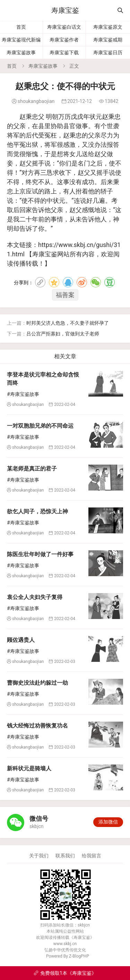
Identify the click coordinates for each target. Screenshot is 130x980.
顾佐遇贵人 (21, 640)
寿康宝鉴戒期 (108, 40)
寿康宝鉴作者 (64, 40)
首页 (21, 27)
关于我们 (39, 856)
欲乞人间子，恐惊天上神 (37, 511)
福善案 (65, 295)
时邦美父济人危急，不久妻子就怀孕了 (68, 323)
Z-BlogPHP (79, 956)
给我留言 (92, 856)
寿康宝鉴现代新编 (21, 40)
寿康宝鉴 (65, 10)
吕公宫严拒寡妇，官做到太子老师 (63, 334)
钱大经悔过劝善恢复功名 (37, 726)
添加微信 (108, 822)
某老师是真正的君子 (32, 469)
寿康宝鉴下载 (64, 53)
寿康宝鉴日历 (108, 53)
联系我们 (65, 856)
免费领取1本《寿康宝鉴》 (65, 973)
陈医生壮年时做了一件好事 (40, 554)
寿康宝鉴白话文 (64, 27)
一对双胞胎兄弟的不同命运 (40, 426)
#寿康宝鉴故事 (23, 394)
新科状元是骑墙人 (29, 768)
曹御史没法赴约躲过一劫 (37, 683)
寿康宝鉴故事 (21, 53)
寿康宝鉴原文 (108, 27)
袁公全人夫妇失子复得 (35, 597)
